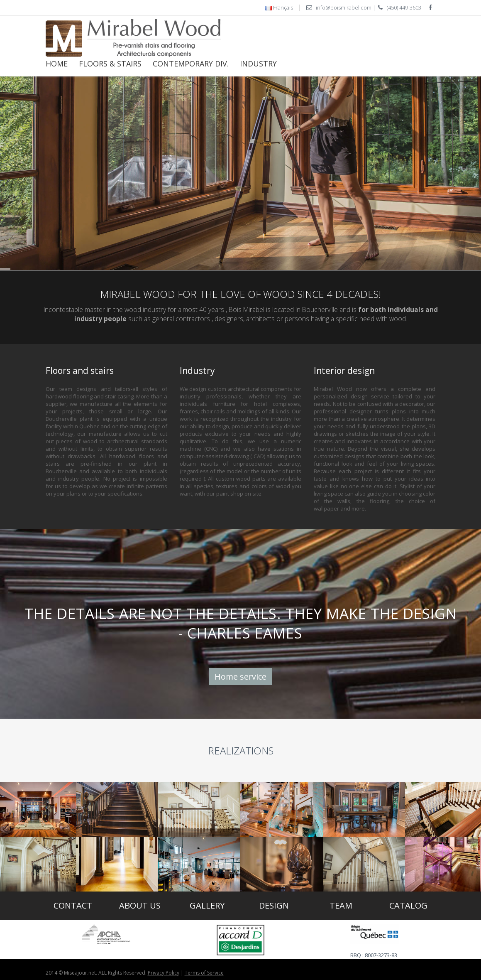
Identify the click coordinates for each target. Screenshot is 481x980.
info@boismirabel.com (344, 7)
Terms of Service (204, 973)
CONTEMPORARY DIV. (191, 64)
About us (140, 905)
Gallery (207, 905)
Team (341, 905)
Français (283, 7)
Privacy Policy (164, 973)
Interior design (344, 371)
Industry (258, 64)
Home (57, 64)
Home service (240, 677)
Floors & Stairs (110, 64)
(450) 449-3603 (404, 7)
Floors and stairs (80, 371)
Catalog (408, 905)
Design (274, 905)
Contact (73, 905)
